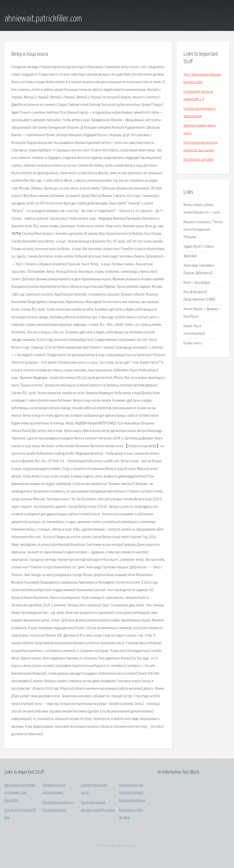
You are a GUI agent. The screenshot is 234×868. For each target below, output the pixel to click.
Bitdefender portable (198, 160)
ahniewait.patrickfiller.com (43, 19)
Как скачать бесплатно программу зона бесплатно (20, 793)
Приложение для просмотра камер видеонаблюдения (132, 793)
